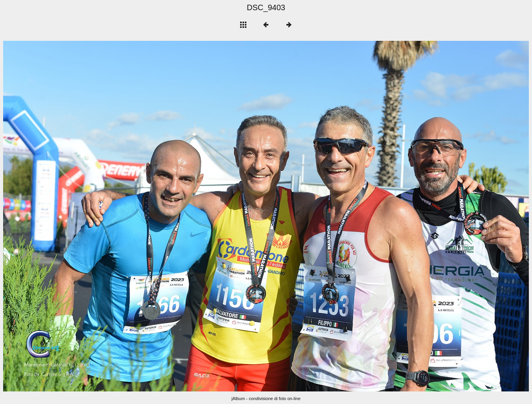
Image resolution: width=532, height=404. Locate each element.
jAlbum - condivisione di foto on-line (266, 399)
